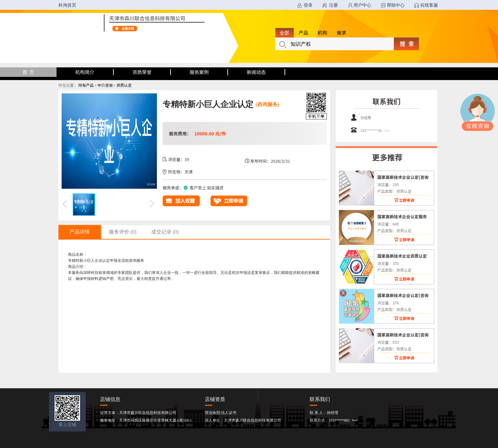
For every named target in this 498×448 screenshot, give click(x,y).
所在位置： (68, 85)
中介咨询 (105, 85)
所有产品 (86, 85)
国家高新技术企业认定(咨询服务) (403, 177)
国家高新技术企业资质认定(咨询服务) (402, 256)
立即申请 (407, 200)
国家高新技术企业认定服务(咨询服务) (402, 216)
